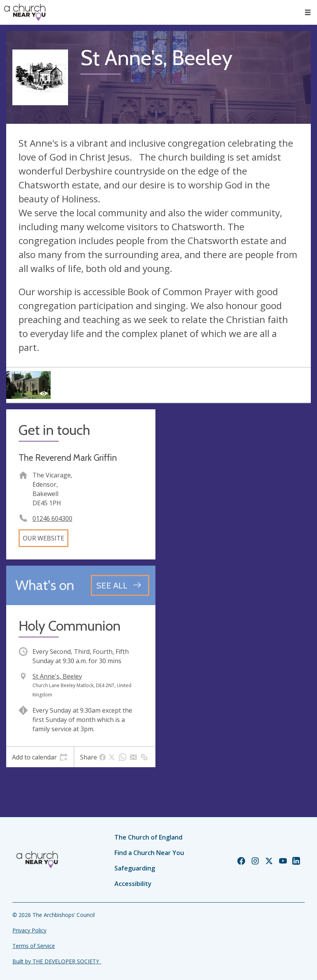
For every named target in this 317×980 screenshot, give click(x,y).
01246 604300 (52, 518)
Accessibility (133, 884)
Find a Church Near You (149, 853)
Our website (43, 538)
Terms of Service (34, 946)
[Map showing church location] (236, 484)
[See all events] (120, 585)
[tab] (40, 757)
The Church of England (148, 837)
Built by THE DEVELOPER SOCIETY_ (57, 961)
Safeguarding (135, 868)
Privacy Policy (29, 930)
